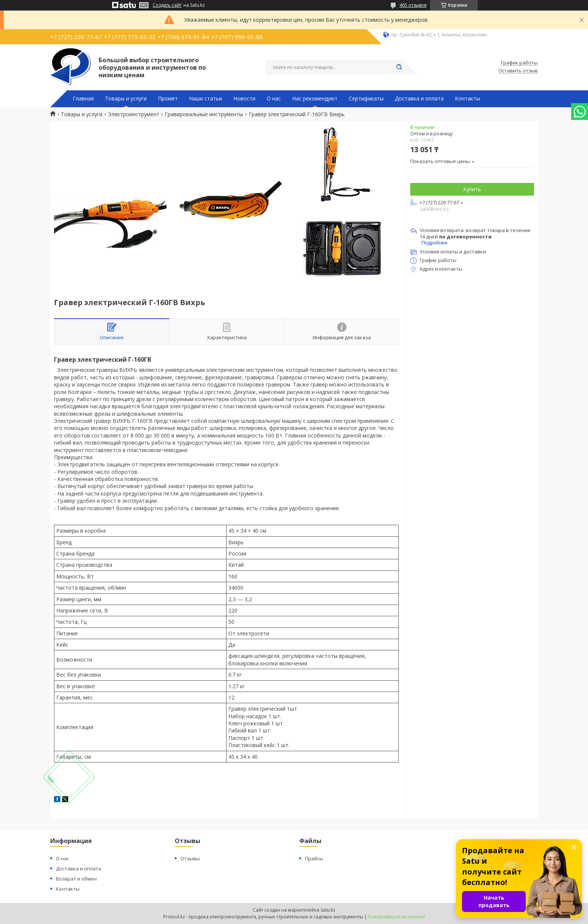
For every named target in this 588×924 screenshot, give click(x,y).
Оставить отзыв (518, 71)
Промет (168, 99)
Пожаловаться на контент (397, 917)
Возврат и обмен (76, 879)
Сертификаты (366, 99)
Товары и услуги (126, 99)
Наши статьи (205, 99)
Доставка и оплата (419, 99)
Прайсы (314, 858)
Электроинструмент (134, 114)
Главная (83, 99)
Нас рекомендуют (315, 99)
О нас (274, 99)
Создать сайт (167, 5)
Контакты (467, 99)
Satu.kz (328, 910)
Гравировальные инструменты (204, 114)
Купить (472, 189)
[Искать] (399, 67)
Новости (244, 99)
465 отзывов (413, 5)
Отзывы (190, 858)
